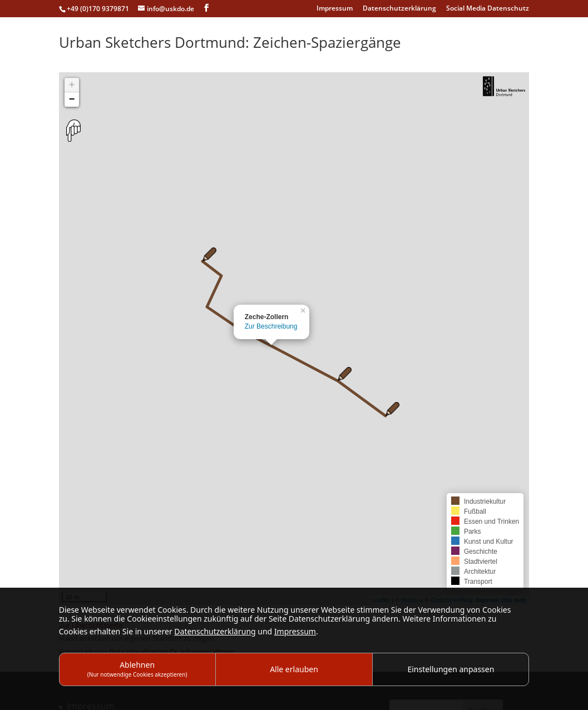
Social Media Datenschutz (488, 9)
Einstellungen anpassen (451, 669)
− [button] (72, 100)
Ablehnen (137, 669)
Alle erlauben (294, 669)
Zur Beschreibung (271, 326)
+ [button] (72, 85)
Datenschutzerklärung (399, 9)
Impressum (335, 9)
